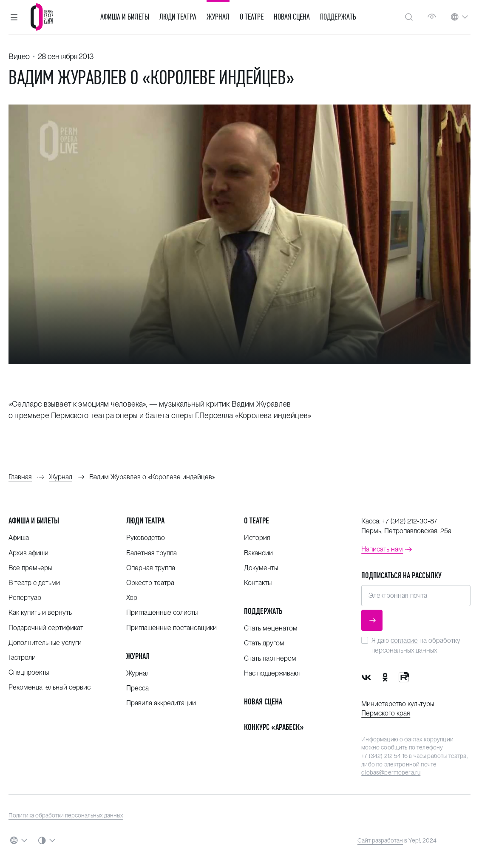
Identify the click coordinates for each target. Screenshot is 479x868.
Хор (132, 598)
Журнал (218, 17)
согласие (404, 640)
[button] (14, 17)
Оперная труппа (151, 568)
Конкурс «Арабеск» (274, 727)
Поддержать (338, 17)
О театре (252, 17)
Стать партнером (270, 658)
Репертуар (25, 598)
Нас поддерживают (273, 673)
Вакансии (258, 553)
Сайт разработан (380, 840)
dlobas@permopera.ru (391, 772)
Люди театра (178, 17)
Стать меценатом (271, 628)
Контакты (258, 583)
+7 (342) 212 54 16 (384, 756)
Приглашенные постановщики (171, 628)
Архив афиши (28, 553)
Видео (19, 56)
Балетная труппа (152, 553)
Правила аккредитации (161, 703)
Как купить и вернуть (40, 612)
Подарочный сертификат (46, 628)
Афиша (19, 538)
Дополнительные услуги (45, 643)
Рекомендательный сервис (50, 687)
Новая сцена (292, 17)
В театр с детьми (34, 583)
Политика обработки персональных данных (66, 815)
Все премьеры (30, 568)
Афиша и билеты (125, 17)
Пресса (137, 688)
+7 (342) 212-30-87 (410, 521)
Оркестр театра (150, 583)
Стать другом (264, 643)
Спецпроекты (29, 672)
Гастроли (22, 657)
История (257, 538)
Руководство (146, 538)
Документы (261, 568)
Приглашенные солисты (162, 612)
